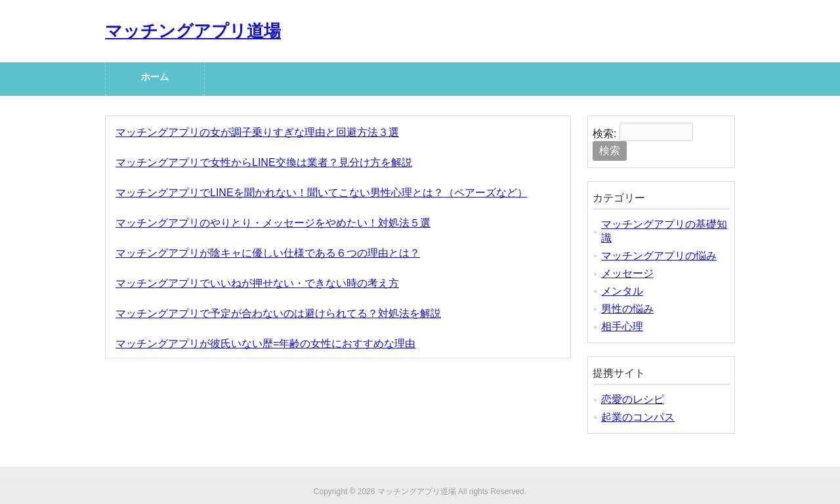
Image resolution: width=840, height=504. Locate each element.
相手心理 (622, 326)
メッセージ (627, 273)
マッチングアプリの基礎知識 (664, 231)
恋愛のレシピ (633, 399)
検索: (604, 134)
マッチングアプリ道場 (193, 31)
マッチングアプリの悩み (659, 256)
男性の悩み (627, 309)
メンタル (622, 291)
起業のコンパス (638, 417)
